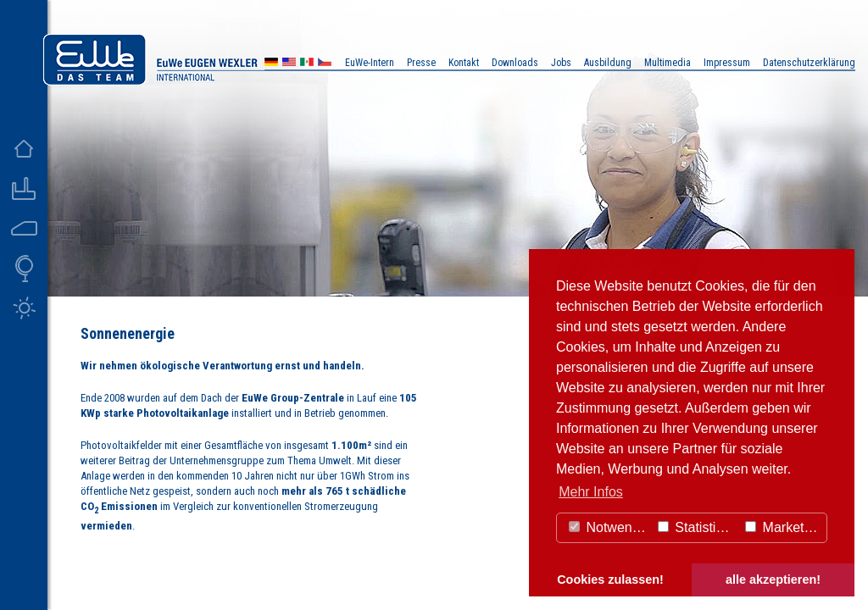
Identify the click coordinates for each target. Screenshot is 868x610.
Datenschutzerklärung (809, 63)
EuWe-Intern (370, 63)
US (289, 64)
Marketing (784, 527)
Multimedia (668, 63)
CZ (325, 64)
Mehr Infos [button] (591, 492)
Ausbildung (608, 63)
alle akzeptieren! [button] (773, 579)
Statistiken (698, 527)
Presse (421, 63)
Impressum (727, 63)
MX (307, 64)
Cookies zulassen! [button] (610, 579)
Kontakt (464, 63)
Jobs (561, 63)
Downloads (515, 63)
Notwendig (609, 527)
